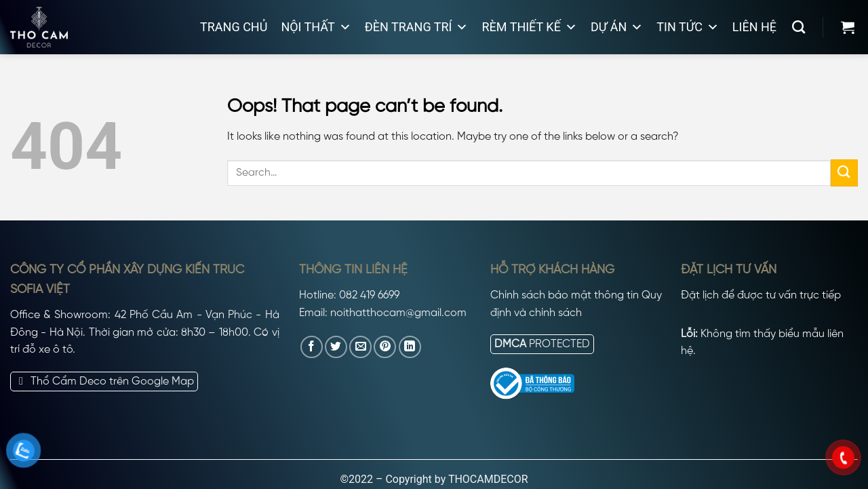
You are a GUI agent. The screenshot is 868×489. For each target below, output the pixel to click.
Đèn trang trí (417, 27)
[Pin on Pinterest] (385, 347)
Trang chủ (234, 27)
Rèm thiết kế (529, 27)
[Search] (798, 27)
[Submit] (844, 173)
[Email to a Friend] (360, 347)
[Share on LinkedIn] (410, 347)
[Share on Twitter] (336, 347)
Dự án (617, 27)
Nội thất (316, 27)
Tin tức (688, 27)
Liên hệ (754, 27)
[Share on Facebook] (312, 347)
